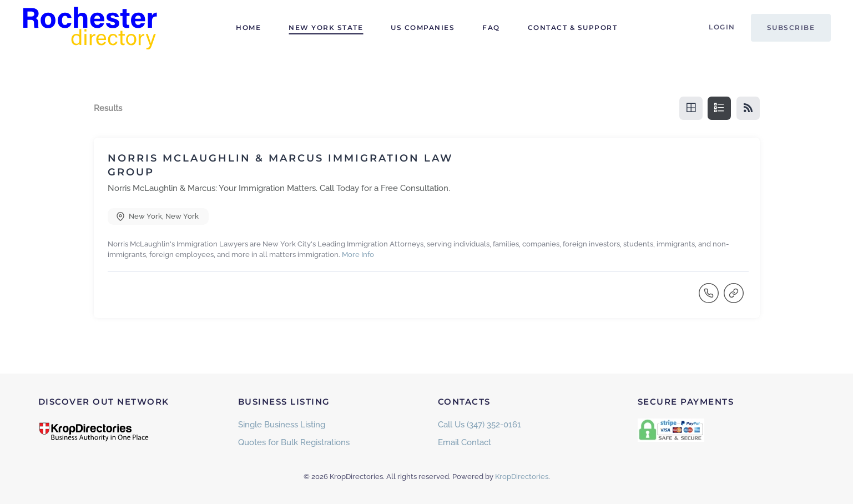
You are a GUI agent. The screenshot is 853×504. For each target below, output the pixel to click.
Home (248, 27)
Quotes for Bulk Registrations (294, 442)
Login (722, 27)
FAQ (491, 27)
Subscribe (791, 27)
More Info (358, 254)
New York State (326, 27)
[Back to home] (92, 28)
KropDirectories (522, 477)
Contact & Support (573, 27)
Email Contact (465, 442)
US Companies (423, 27)
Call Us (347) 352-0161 (480, 425)
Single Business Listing (282, 425)
